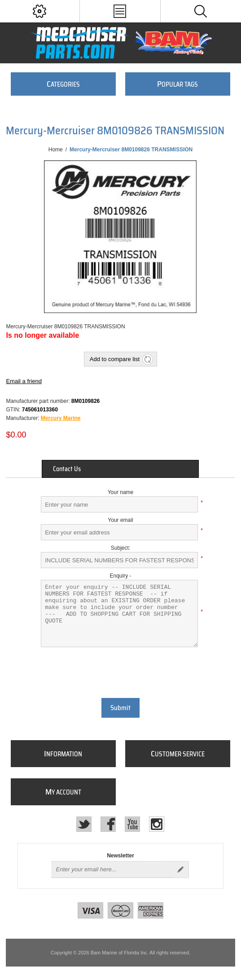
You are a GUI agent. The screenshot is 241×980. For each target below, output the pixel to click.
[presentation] (120, 671)
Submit (120, 708)
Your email (120, 520)
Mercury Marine (61, 418)
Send (180, 870)
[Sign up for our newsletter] (112, 870)
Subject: (120, 548)
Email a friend (24, 381)
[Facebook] (108, 824)
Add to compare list (115, 359)
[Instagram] (157, 824)
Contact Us (67, 469)
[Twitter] (84, 824)
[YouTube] (132, 824)
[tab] (120, 469)
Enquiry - (120, 576)
